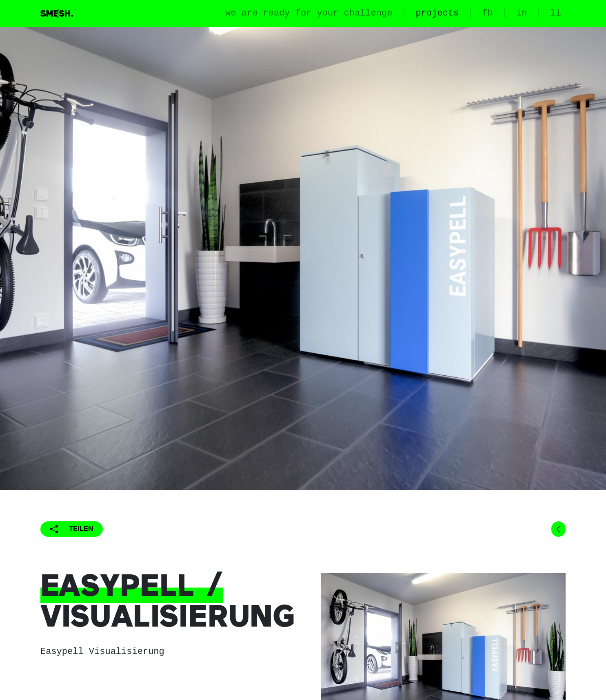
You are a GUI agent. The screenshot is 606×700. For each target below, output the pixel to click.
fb (487, 13)
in (522, 13)
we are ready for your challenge (309, 13)
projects (437, 13)
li (556, 13)
